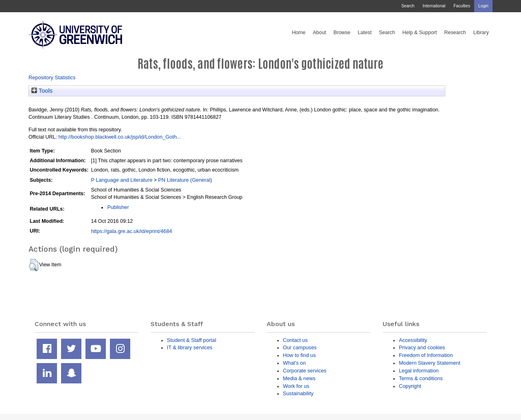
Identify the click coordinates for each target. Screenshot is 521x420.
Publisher (118, 207)
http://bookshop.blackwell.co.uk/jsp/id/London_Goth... (119, 137)
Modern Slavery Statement (430, 363)
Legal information (419, 371)
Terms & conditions (421, 378)
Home (299, 33)
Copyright (410, 386)
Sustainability (298, 393)
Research (455, 33)
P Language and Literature (121, 180)
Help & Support (420, 33)
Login (483, 6)
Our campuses (300, 347)
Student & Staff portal (192, 340)
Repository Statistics (52, 77)
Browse (342, 33)
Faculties (462, 6)
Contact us (295, 340)
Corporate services (305, 371)
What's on (294, 363)
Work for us (296, 386)
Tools (42, 91)
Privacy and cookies (422, 347)
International (434, 6)
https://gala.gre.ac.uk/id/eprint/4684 (131, 231)
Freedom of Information (426, 355)
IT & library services (190, 347)
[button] (34, 265)
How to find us (299, 355)
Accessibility (413, 340)
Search (408, 6)
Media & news (299, 378)
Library (481, 33)
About (319, 33)
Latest (365, 33)
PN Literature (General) (185, 180)
